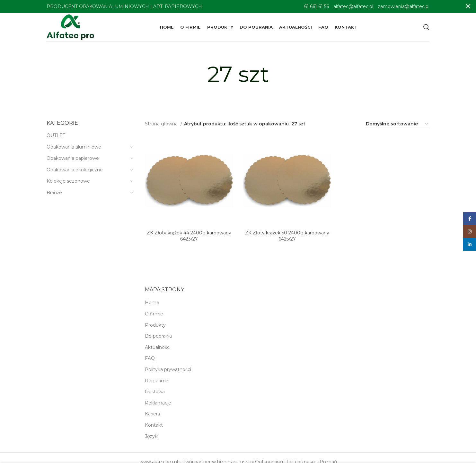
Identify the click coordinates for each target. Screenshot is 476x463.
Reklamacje (158, 403)
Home (152, 303)
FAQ (150, 358)
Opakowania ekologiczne (75, 170)
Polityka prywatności (168, 369)
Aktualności (158, 347)
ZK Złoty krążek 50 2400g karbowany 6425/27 (287, 236)
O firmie (154, 314)
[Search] (426, 27)
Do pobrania (158, 336)
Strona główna (162, 124)
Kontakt (154, 425)
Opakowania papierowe (73, 158)
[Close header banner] (468, 6)
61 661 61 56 (317, 6)
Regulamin (157, 381)
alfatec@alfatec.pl (353, 6)
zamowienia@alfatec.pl (404, 6)
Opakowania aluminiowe (74, 147)
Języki (152, 436)
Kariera (152, 414)
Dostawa (155, 392)
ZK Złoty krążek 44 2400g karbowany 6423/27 (189, 236)
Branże (54, 193)
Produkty (155, 325)
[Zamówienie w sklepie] (397, 124)
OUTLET (56, 135)
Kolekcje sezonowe (68, 181)
